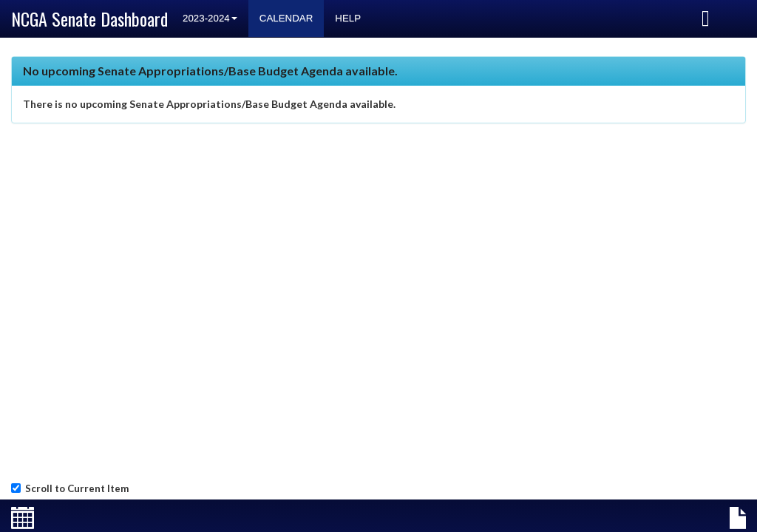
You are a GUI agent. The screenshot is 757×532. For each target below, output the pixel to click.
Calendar (286, 18)
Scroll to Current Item (75, 488)
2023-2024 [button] (210, 18)
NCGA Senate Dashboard (89, 18)
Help (348, 18)
